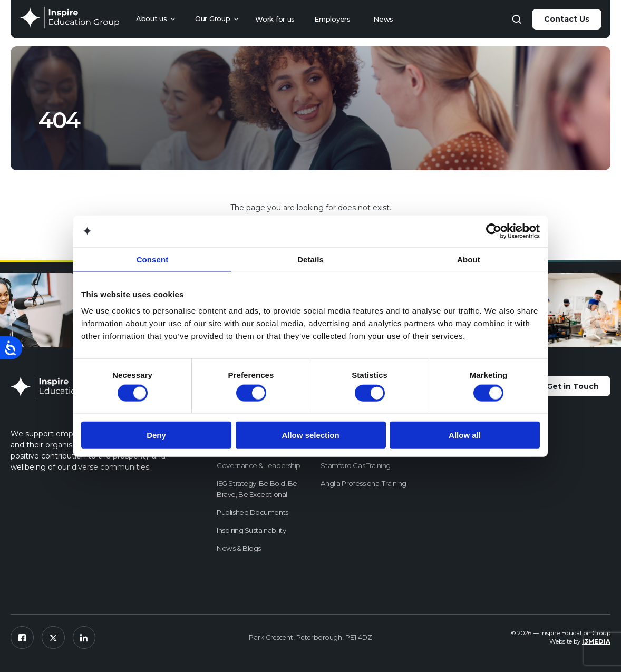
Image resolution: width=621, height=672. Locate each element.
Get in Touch (572, 386)
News (383, 19)
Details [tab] (310, 259)
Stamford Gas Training (356, 465)
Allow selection (310, 435)
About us (152, 18)
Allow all (465, 435)
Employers (332, 19)
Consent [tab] (153, 259)
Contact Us (567, 19)
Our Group (212, 18)
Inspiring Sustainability (251, 530)
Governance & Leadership (259, 465)
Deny (156, 435)
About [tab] (469, 259)
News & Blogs (239, 548)
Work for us (275, 19)
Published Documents (252, 512)
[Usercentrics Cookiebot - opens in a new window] (494, 231)
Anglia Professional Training (363, 483)
